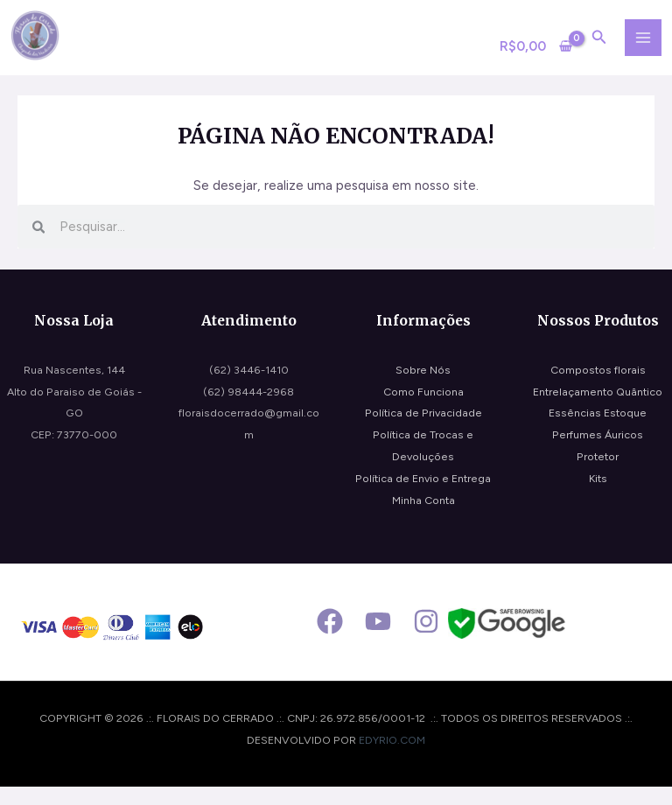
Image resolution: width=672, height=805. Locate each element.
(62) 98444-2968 (248, 409)
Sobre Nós (423, 387)
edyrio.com (392, 758)
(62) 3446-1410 (249, 387)
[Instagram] (426, 640)
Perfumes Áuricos (598, 453)
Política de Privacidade (423, 431)
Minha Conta (423, 518)
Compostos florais (598, 387)
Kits (598, 496)
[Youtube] (378, 640)
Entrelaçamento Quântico (598, 409)
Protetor (598, 475)
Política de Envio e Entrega (423, 496)
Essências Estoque (598, 431)
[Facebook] (330, 640)
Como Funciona (423, 409)
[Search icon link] (597, 48)
